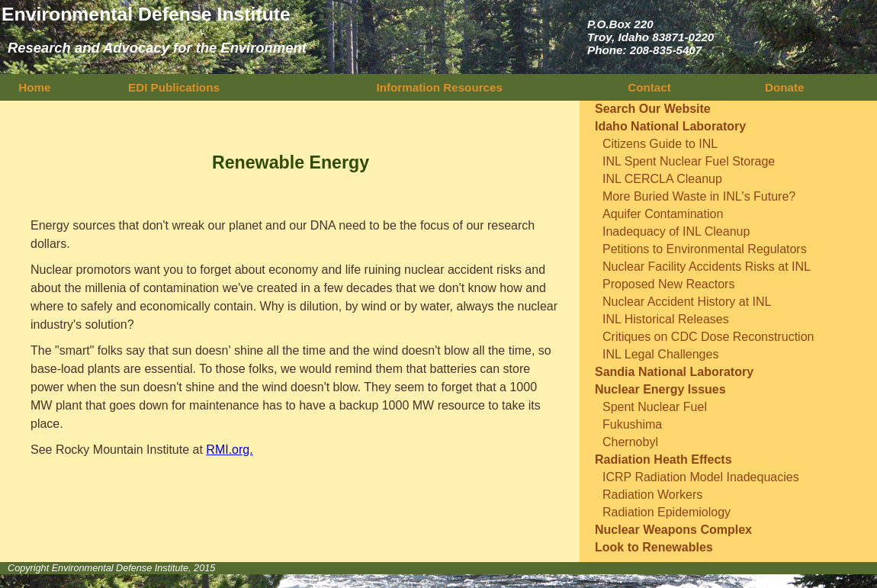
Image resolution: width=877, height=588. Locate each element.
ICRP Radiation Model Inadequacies (701, 477)
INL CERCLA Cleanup (662, 179)
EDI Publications (174, 87)
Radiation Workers (652, 495)
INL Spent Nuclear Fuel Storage (689, 161)
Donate (785, 87)
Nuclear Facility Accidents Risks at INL (707, 267)
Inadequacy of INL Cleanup (676, 231)
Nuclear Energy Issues (660, 389)
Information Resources (440, 87)
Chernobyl (630, 442)
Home (33, 87)
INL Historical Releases (666, 319)
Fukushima (632, 424)
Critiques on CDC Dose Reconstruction (708, 337)
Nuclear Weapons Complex (673, 530)
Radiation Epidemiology (667, 512)
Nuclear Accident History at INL (687, 302)
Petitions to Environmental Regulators (705, 249)
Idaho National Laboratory (670, 126)
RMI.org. (229, 450)
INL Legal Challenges (660, 354)
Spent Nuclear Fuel (655, 407)
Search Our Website (653, 109)
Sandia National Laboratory (674, 372)
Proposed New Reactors (668, 284)
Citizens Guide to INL (660, 144)
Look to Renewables (654, 547)
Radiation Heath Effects (663, 459)
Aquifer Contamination (663, 214)
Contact (649, 87)
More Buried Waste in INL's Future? (699, 196)
